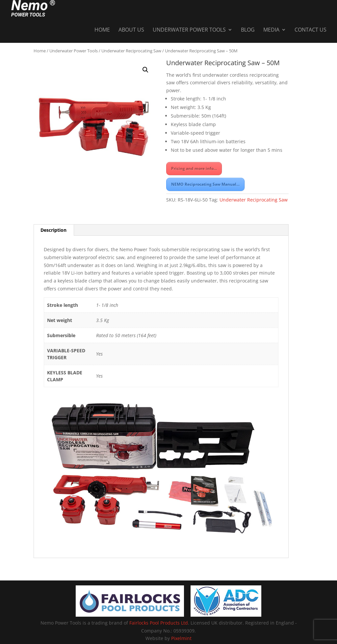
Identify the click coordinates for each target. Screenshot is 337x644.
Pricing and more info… (194, 168)
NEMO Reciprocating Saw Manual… (205, 184)
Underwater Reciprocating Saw (131, 51)
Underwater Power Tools (189, 14)
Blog (248, 14)
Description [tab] (53, 230)
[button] (145, 70)
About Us (131, 14)
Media (271, 14)
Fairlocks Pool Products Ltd (159, 623)
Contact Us (311, 14)
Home (102, 14)
